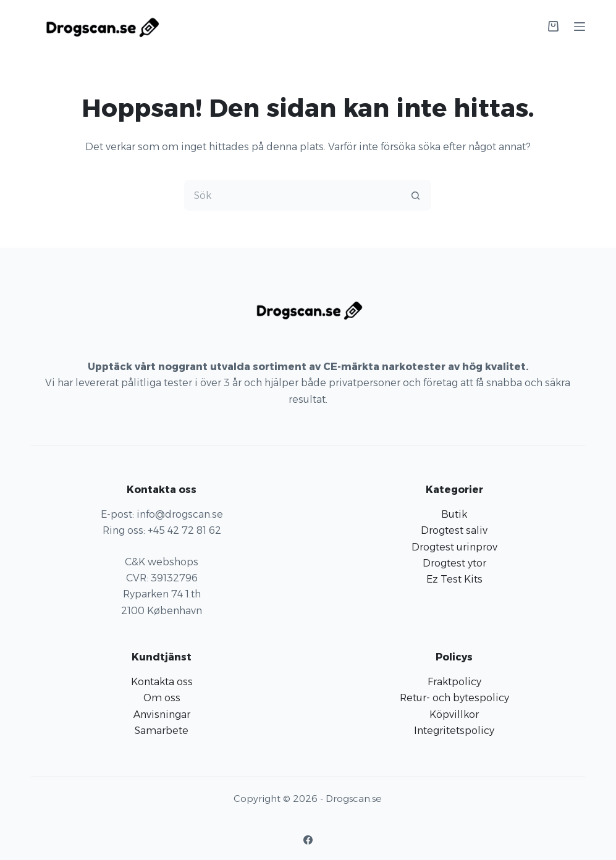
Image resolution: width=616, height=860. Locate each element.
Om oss (162, 698)
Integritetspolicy (454, 731)
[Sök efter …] (292, 195)
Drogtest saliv (454, 530)
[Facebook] (308, 840)
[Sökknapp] (416, 195)
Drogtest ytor (454, 563)
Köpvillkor (454, 715)
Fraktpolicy (454, 682)
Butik (454, 514)
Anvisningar (162, 715)
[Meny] (580, 27)
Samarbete (162, 731)
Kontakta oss (162, 682)
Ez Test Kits (454, 579)
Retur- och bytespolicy (454, 698)
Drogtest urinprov (454, 547)
